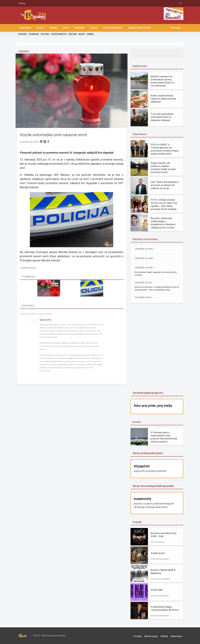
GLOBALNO (33, 34)
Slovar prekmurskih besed (147, 453)
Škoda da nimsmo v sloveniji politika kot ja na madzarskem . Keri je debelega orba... (156, 288)
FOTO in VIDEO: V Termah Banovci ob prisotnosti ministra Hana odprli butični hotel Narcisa (164, 149)
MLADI (80, 34)
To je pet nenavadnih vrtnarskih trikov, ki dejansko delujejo (162, 117)
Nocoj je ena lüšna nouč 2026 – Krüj (163, 535)
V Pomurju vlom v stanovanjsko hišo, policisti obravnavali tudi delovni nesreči (163, 437)
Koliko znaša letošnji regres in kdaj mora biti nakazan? (163, 99)
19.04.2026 (176, 28)
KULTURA (72, 34)
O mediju (144, 636)
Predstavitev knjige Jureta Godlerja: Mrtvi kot (164, 608)
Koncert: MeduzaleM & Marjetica (163, 571)
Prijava (22, 3)
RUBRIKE (53, 28)
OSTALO (94, 28)
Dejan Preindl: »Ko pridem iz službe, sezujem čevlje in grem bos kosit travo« (164, 167)
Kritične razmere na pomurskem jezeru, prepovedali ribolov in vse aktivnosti (164, 81)
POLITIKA (44, 34)
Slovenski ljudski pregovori (147, 393)
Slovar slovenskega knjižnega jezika (153, 486)
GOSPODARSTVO (58, 34)
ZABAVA (89, 34)
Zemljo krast (157, 553)
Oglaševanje (178, 636)
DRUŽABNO (80, 28)
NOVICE (40, 28)
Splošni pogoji (156, 636)
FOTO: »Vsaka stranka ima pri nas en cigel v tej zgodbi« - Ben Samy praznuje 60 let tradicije (163, 204)
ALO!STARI (156, 590)
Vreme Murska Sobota (139, 28)
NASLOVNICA (25, 28)
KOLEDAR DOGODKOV (113, 28)
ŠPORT (66, 28)
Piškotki (167, 636)
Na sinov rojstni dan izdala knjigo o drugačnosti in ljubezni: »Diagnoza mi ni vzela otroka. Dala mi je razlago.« (164, 223)
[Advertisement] (157, 348)
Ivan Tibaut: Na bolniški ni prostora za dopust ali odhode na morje (164, 185)
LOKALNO (22, 34)
